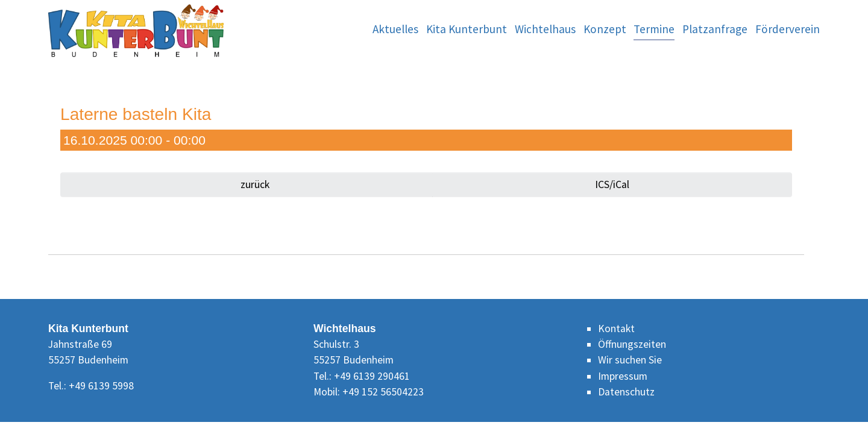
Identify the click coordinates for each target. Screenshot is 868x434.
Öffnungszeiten (632, 344)
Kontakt (616, 329)
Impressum (623, 376)
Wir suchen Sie (630, 360)
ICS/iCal (612, 184)
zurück (254, 184)
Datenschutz (626, 392)
